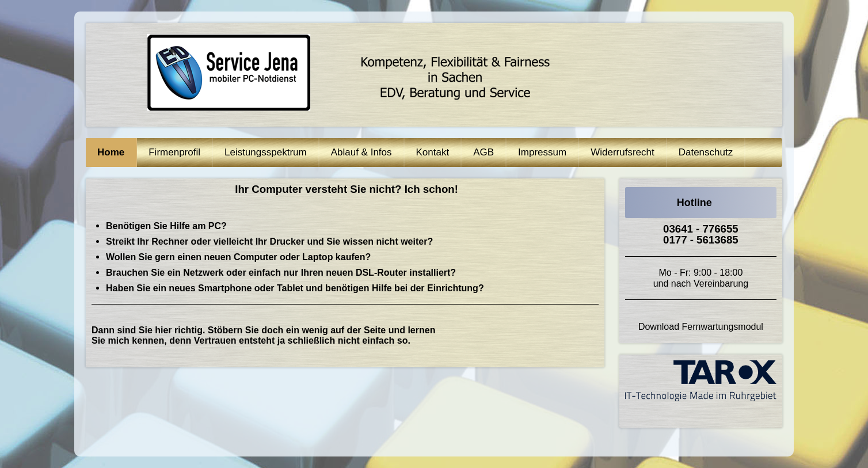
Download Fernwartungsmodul (701, 327)
